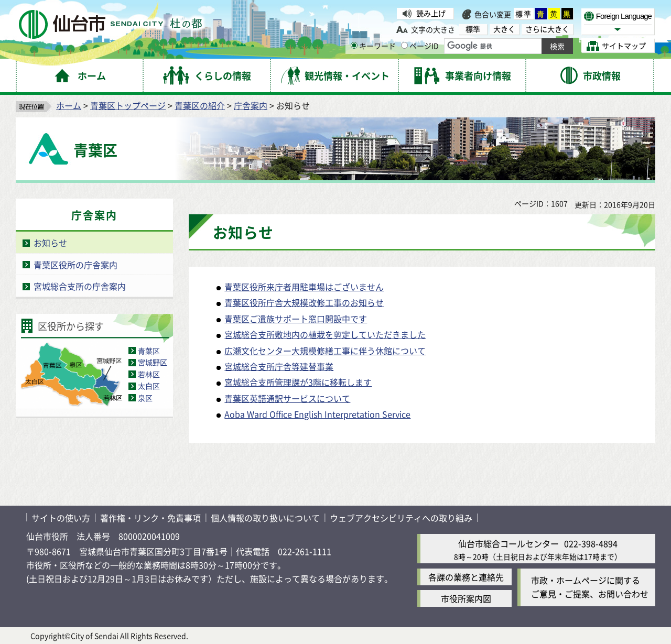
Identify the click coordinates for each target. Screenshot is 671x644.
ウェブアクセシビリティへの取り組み (401, 518)
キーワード (373, 46)
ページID (420, 46)
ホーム (69, 105)
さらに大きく (547, 29)
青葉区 (149, 351)
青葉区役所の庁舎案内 (75, 265)
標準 (524, 14)
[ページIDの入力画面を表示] (404, 45)
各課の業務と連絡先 (466, 577)
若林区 (149, 374)
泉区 (145, 398)
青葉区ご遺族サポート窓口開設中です (296, 319)
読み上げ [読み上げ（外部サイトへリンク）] (431, 13)
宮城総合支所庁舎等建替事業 (279, 366)
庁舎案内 (251, 105)
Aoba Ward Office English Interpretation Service (317, 414)
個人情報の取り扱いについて (265, 518)
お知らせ (50, 243)
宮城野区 (153, 362)
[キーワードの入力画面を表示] (354, 45)
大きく (504, 29)
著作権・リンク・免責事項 (150, 518)
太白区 (149, 386)
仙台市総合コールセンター (508, 543)
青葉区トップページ (128, 105)
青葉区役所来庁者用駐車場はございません (304, 287)
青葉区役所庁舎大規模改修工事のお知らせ (304, 302)
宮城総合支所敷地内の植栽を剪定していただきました (325, 334)
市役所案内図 (466, 598)
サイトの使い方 (61, 518)
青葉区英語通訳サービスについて (287, 398)
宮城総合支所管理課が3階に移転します (298, 382)
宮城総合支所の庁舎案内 (80, 286)
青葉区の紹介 (200, 105)
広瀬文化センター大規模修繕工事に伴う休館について (325, 351)
